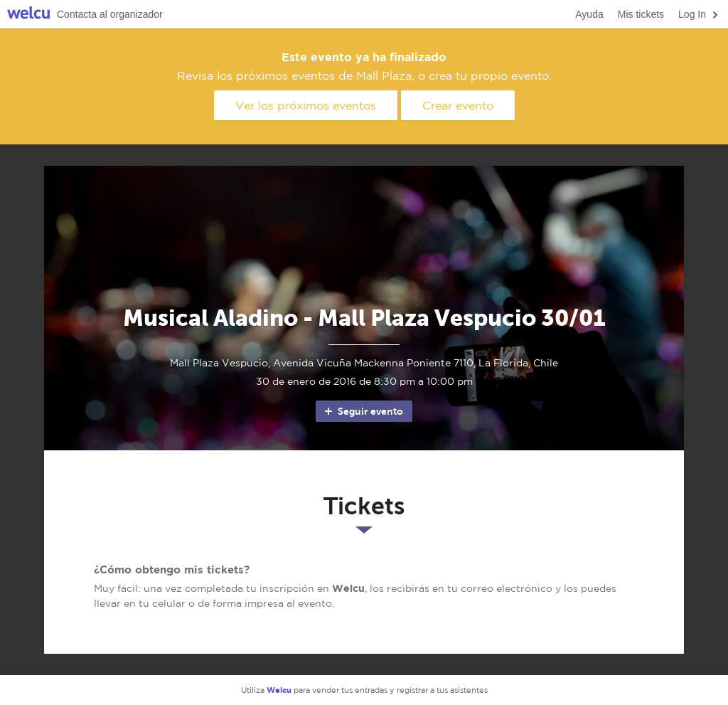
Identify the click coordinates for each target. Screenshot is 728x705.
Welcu (28, 15)
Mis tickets (641, 14)
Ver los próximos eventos (306, 105)
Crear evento (458, 105)
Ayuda (589, 14)
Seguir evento (363, 411)
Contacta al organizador (110, 14)
